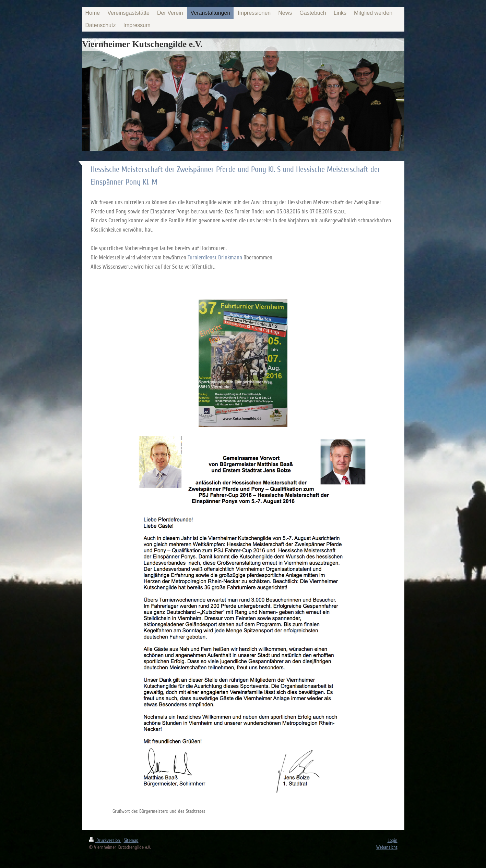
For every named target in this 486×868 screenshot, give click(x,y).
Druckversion (105, 840)
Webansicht (387, 847)
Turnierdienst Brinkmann (215, 257)
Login (393, 840)
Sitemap (131, 840)
